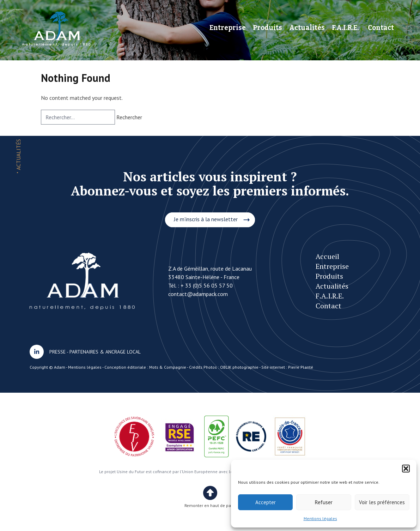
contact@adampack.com (198, 294)
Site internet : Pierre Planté (287, 367)
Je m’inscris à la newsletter (206, 219)
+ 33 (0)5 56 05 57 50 (207, 285)
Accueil (327, 256)
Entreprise (228, 28)
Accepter (266, 502)
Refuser (324, 502)
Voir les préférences (382, 502)
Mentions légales (320, 518)
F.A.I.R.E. (345, 28)
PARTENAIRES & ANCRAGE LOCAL (105, 352)
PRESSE (57, 352)
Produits (267, 28)
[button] (406, 469)
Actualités (307, 28)
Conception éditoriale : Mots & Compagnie (145, 367)
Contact (381, 28)
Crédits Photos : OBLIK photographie (224, 367)
